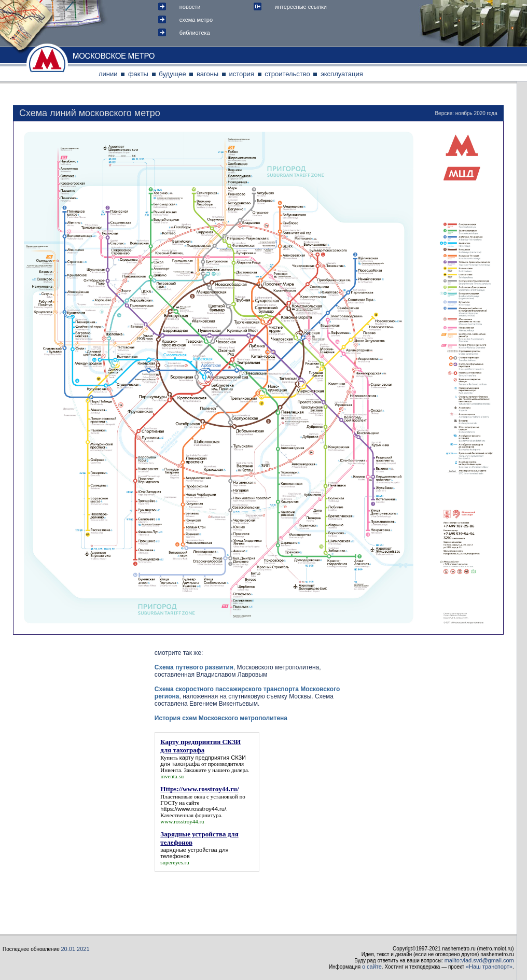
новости (190, 7)
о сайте (372, 967)
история (242, 74)
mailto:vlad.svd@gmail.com (479, 960)
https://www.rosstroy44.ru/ (193, 809)
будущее (172, 74)
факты (138, 74)
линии (108, 74)
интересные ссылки (301, 7)
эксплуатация (342, 74)
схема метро (196, 20)
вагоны (207, 74)
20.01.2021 (75, 949)
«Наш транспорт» (489, 967)
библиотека (195, 33)
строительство (287, 74)
